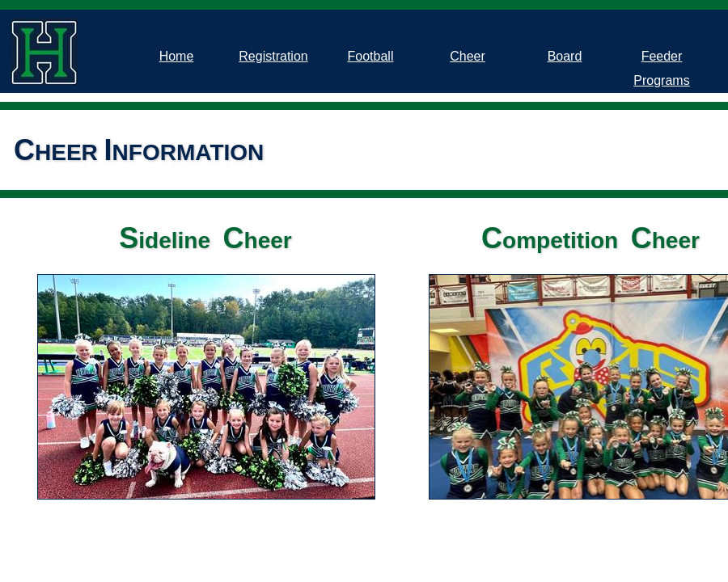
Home (177, 56)
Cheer (468, 56)
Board (565, 56)
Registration (273, 56)
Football (371, 56)
